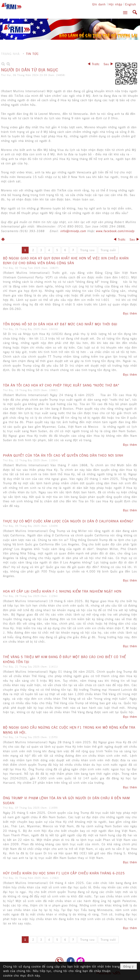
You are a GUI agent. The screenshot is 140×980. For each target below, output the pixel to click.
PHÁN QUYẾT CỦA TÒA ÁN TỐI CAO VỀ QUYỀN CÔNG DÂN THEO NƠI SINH (63, 455)
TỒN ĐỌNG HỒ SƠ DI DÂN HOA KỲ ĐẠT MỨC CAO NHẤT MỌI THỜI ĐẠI (60, 324)
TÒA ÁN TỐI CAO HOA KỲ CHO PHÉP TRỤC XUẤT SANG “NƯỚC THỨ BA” (61, 385)
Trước (96, 64)
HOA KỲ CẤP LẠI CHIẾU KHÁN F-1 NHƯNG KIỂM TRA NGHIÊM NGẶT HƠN (62, 591)
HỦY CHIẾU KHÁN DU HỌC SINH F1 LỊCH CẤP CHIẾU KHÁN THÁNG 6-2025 (64, 873)
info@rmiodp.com (73, 231)
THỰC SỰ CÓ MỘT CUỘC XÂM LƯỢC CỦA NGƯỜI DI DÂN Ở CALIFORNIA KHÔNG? (68, 521)
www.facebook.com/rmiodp (115, 231)
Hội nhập (115, 4)
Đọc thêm (130, 313)
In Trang (3, 239)
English (131, 4)
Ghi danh (99, 4)
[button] (125, 13)
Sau (106, 64)
